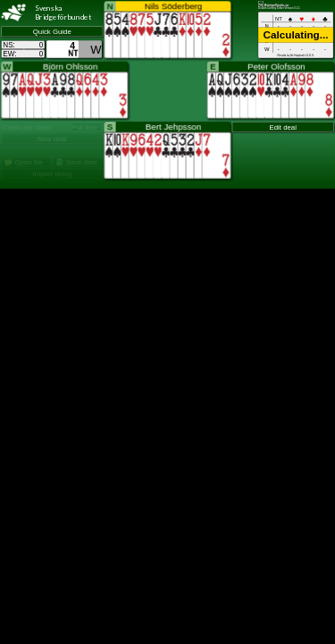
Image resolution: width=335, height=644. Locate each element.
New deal (52, 139)
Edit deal (283, 127)
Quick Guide (52, 32)
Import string (52, 174)
